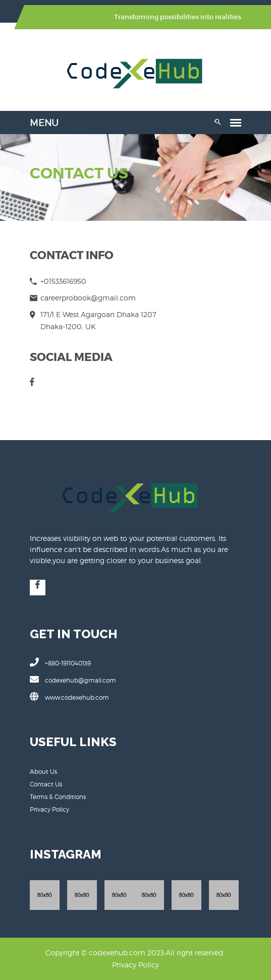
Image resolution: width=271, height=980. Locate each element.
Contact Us (46, 784)
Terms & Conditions (58, 797)
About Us (43, 772)
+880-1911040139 (60, 662)
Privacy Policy (49, 809)
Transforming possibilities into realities (178, 17)
